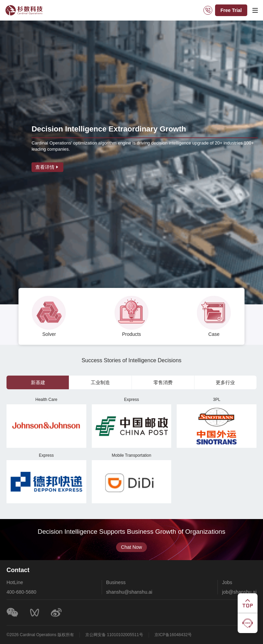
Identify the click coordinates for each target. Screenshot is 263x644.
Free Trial (231, 10)
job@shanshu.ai (239, 592)
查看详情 (47, 167)
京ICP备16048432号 (173, 635)
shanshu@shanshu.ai (129, 592)
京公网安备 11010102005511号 (115, 635)
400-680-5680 (22, 592)
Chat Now (131, 547)
